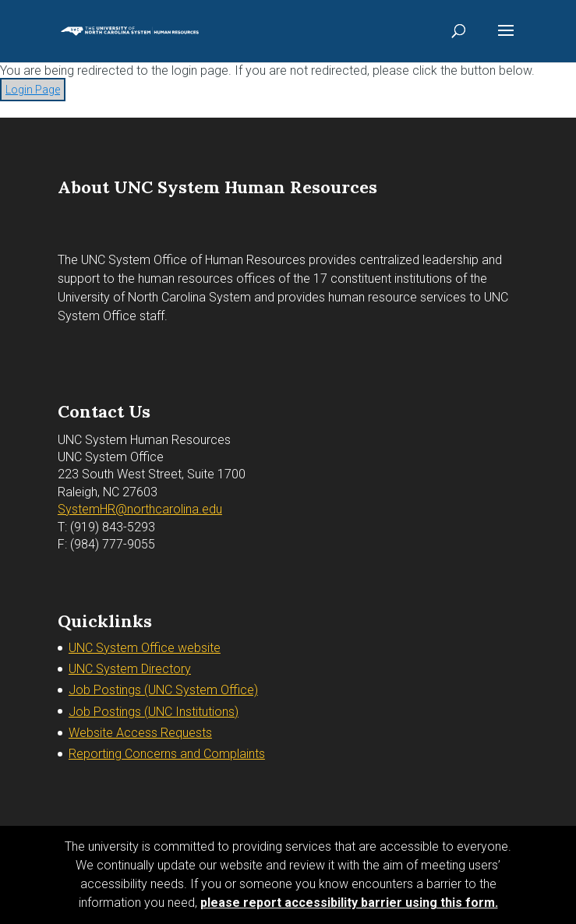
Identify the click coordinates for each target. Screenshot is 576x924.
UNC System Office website (145, 648)
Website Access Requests (140, 733)
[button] (506, 41)
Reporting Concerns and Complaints (167, 754)
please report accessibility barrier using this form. (349, 903)
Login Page (33, 90)
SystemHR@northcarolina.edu (140, 509)
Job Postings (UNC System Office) (163, 690)
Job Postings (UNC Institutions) (154, 712)
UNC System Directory (130, 669)
